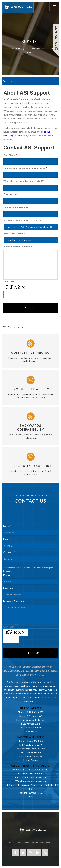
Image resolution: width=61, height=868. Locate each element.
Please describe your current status (23, 220)
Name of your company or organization (25, 168)
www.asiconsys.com (35, 781)
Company (9, 552)
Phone (7, 575)
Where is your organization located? (24, 181)
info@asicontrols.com (34, 720)
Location (8, 588)
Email (7, 539)
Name (7, 526)
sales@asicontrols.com (34, 749)
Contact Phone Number (17, 207)
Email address (12, 194)
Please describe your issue (18, 246)
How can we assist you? (17, 233)
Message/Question (14, 601)
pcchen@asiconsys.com (34, 777)
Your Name (10, 155)
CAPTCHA (9, 281)
